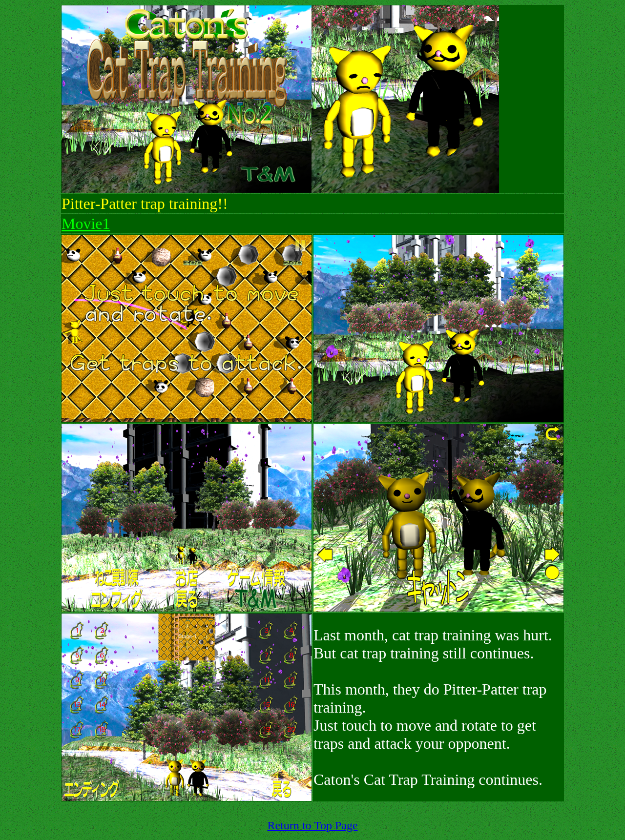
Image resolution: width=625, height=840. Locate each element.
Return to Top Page (312, 825)
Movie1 (86, 224)
